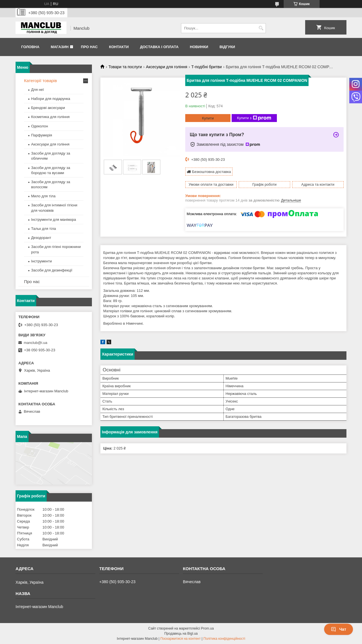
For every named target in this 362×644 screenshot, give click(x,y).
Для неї (37, 90)
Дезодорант (41, 238)
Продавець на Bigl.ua (181, 634)
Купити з (254, 118)
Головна (30, 47)
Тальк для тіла (44, 229)
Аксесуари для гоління (167, 67)
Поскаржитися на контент (180, 639)
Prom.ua (207, 628)
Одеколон (40, 126)
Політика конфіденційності (224, 639)
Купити (208, 118)
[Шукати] (261, 28)
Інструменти (41, 261)
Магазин (60, 47)
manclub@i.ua (35, 343)
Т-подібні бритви (206, 67)
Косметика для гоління (50, 117)
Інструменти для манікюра (54, 220)
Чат (339, 629)
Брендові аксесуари (48, 108)
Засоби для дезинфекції (52, 270)
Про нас (89, 47)
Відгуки (227, 47)
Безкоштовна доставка (211, 172)
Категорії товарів (40, 81)
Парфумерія (42, 135)
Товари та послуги (125, 67)
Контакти (119, 47)
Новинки (199, 47)
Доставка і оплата (159, 47)
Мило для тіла (43, 196)
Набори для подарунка (51, 99)
